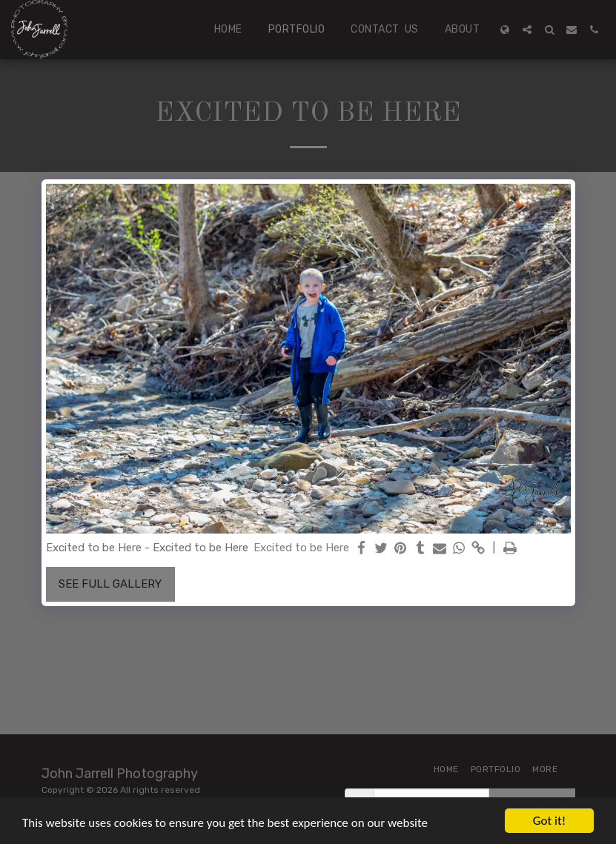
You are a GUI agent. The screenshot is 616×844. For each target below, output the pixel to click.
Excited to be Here (301, 548)
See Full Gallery (110, 584)
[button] (527, 30)
